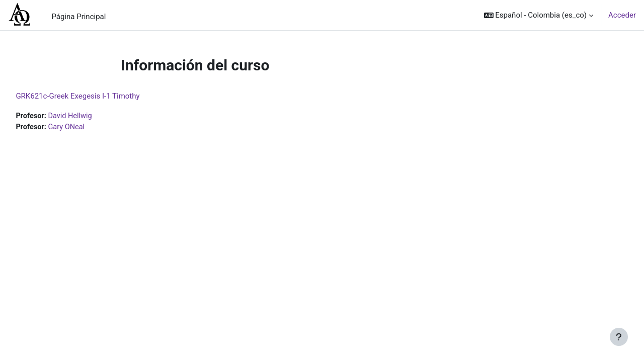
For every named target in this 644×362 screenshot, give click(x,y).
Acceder (622, 15)
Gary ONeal (90, 128)
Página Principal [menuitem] (78, 17)
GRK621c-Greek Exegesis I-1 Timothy (100, 96)
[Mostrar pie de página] (619, 337)
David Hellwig (94, 116)
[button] (539, 15)
